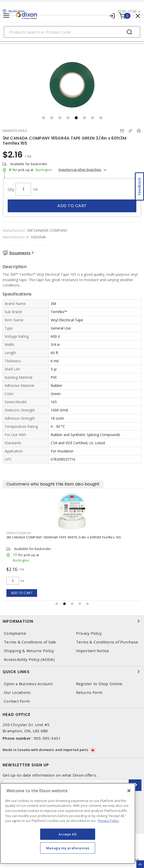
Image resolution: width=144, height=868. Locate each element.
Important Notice (93, 651)
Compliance (15, 633)
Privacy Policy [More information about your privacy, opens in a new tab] (108, 821)
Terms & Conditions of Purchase (107, 642)
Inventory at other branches (80, 170)
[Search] (72, 32)
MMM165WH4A (19, 533)
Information (72, 621)
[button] (43, 118)
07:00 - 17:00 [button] (127, 11)
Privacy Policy (89, 633)
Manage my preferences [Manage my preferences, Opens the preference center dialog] (68, 848)
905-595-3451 (47, 738)
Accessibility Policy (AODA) (29, 659)
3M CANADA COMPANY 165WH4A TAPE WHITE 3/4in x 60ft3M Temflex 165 (64, 537)
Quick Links (72, 672)
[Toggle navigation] (6, 16)
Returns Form (89, 692)
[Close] (129, 791)
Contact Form (17, 701)
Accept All (68, 834)
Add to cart (72, 206)
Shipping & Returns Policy (29, 651)
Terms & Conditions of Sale (30, 642)
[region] (68, 823)
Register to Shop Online (99, 684)
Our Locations (17, 692)
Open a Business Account (28, 684)
